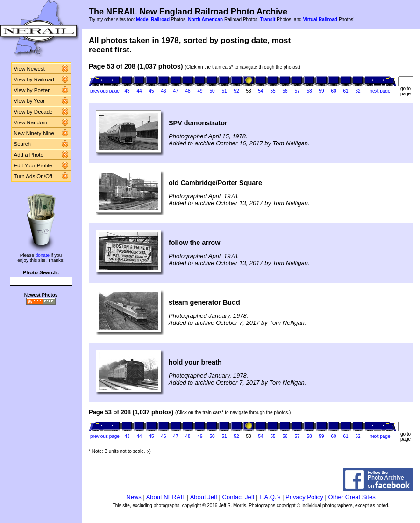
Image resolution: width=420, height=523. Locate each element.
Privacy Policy (304, 497)
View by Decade (33, 112)
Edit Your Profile (33, 165)
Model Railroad (153, 19)
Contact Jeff (238, 497)
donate (43, 255)
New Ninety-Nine (34, 133)
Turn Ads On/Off (33, 176)
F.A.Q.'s (270, 497)
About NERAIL (166, 497)
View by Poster (32, 90)
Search (23, 144)
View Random (31, 122)
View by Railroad (34, 79)
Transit (268, 19)
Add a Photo (29, 155)
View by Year (29, 101)
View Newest (29, 69)
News (134, 497)
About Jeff (204, 497)
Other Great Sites (352, 497)
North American (205, 19)
